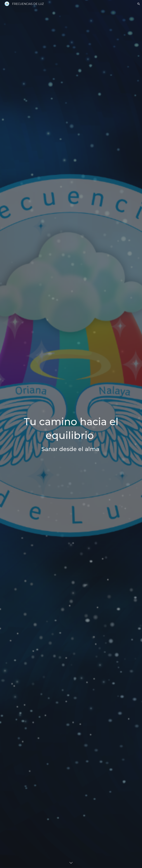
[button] (139, 4)
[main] (71, 434)
